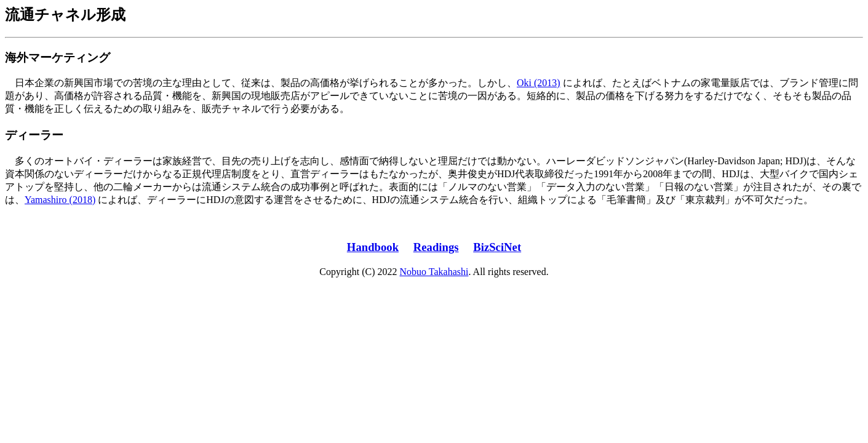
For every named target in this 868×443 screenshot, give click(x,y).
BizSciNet (497, 247)
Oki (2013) (539, 83)
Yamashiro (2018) (60, 200)
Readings (436, 247)
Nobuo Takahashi (434, 272)
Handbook (373, 247)
